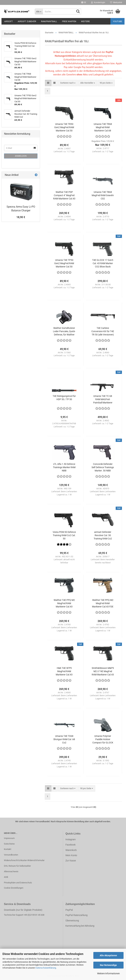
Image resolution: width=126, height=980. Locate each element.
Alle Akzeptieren (108, 955)
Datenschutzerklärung (46, 968)
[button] (84, 2)
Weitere (85, 21)
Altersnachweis (11, 871)
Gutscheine (9, 844)
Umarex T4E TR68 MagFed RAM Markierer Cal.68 (103, 127)
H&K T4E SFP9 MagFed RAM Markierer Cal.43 (64, 671)
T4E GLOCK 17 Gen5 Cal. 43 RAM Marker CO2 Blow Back (103, 263)
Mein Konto (71, 855)
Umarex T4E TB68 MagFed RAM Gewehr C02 (103, 195)
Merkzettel (116, 2)
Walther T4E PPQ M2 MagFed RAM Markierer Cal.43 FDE (103, 603)
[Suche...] (39, 11)
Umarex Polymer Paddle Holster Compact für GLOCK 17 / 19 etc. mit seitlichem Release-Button (103, 739)
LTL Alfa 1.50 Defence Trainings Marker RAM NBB (64, 467)
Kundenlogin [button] (98, 2)
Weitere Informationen (108, 973)
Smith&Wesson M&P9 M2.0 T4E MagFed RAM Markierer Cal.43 (103, 671)
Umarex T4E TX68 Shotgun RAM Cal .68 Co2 (64, 739)
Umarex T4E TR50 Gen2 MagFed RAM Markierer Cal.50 (64, 127)
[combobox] (68, 83)
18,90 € (21, 217)
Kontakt (8, 849)
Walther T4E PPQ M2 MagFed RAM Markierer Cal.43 (64, 603)
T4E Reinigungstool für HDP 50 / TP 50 (64, 398)
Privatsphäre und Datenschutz (18, 883)
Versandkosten (11, 855)
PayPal (69, 910)
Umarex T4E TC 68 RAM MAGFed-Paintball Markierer (103, 399)
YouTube (117, 21)
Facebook (70, 845)
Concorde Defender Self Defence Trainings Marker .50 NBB (103, 467)
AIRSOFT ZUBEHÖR (27, 21)
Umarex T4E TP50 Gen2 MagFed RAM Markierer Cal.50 (64, 263)
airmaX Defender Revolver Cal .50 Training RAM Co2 (103, 535)
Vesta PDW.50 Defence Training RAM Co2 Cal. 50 (64, 535)
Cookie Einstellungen (14, 888)
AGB (6, 877)
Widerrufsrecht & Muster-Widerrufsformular (24, 860)
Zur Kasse (71, 861)
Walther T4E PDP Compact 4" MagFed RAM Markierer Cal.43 (64, 195)
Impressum (9, 838)
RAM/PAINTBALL (49, 21)
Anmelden (21, 156)
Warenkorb (71, 850)
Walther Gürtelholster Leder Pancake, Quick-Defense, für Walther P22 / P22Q (64, 331)
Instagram (71, 839)
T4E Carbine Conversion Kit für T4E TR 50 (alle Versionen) (103, 331)
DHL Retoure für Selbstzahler (17, 866)
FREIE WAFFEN (69, 21)
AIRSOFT (9, 21)
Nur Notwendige (108, 965)
